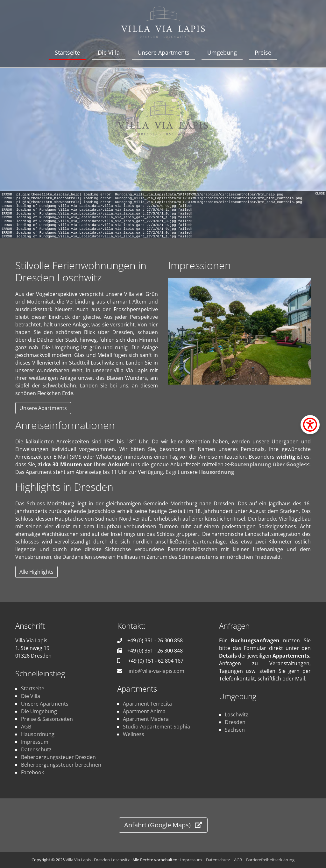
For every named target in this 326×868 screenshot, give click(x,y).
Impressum (35, 742)
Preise (263, 52)
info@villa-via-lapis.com (156, 671)
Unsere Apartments (163, 52)
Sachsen (235, 730)
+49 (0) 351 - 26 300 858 (155, 640)
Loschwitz (237, 714)
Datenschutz (36, 749)
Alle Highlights (36, 572)
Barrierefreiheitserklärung (270, 860)
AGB (26, 727)
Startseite (67, 52)
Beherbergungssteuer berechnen (61, 765)
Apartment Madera (146, 719)
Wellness (134, 734)
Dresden (235, 722)
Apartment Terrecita (147, 704)
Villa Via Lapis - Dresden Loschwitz (98, 860)
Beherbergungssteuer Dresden (58, 757)
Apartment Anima (144, 711)
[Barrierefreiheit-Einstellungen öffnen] (310, 425)
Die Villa (109, 52)
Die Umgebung (39, 711)
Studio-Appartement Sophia (156, 727)
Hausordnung (216, 472)
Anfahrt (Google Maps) (163, 825)
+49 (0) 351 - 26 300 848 (155, 651)
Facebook (32, 772)
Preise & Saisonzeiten (47, 719)
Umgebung (222, 52)
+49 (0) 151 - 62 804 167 (156, 661)
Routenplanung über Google (267, 464)
